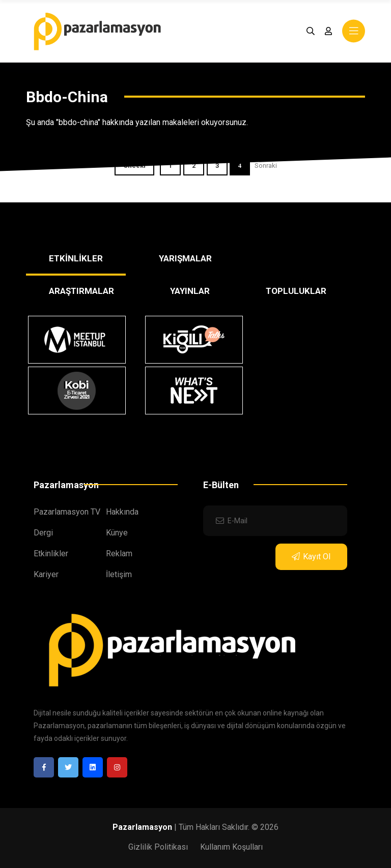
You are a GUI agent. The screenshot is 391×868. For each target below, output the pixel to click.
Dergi (43, 533)
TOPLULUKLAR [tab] (296, 291)
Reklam (119, 553)
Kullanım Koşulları (231, 847)
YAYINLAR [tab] (190, 291)
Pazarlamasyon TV (67, 512)
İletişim (119, 574)
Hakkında (122, 512)
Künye (117, 533)
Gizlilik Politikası (158, 847)
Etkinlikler (51, 553)
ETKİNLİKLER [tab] (76, 258)
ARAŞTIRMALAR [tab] (81, 291)
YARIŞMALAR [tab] (185, 258)
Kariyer (46, 574)
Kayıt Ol (311, 557)
